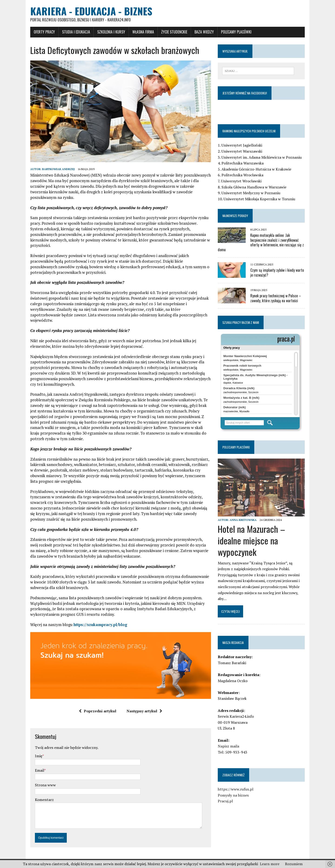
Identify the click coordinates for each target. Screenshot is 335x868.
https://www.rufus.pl (236, 789)
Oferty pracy (44, 32)
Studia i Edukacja (76, 32)
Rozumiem (294, 864)
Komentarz (44, 800)
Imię (39, 756)
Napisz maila (228, 746)
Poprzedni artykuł (98, 711)
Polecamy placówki (236, 32)
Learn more (270, 864)
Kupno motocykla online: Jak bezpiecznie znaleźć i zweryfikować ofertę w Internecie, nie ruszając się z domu (261, 242)
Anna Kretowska (243, 520)
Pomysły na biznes (233, 795)
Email (40, 770)
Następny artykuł (144, 711)
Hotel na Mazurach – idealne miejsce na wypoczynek (251, 540)
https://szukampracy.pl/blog (100, 625)
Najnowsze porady (235, 216)
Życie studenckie (174, 32)
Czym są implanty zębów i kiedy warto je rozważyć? (277, 273)
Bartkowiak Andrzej (58, 169)
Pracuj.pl (225, 801)
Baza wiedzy (204, 32)
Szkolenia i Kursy (111, 32)
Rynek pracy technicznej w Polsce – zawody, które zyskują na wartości (276, 298)
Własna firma (143, 32)
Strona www (45, 785)
